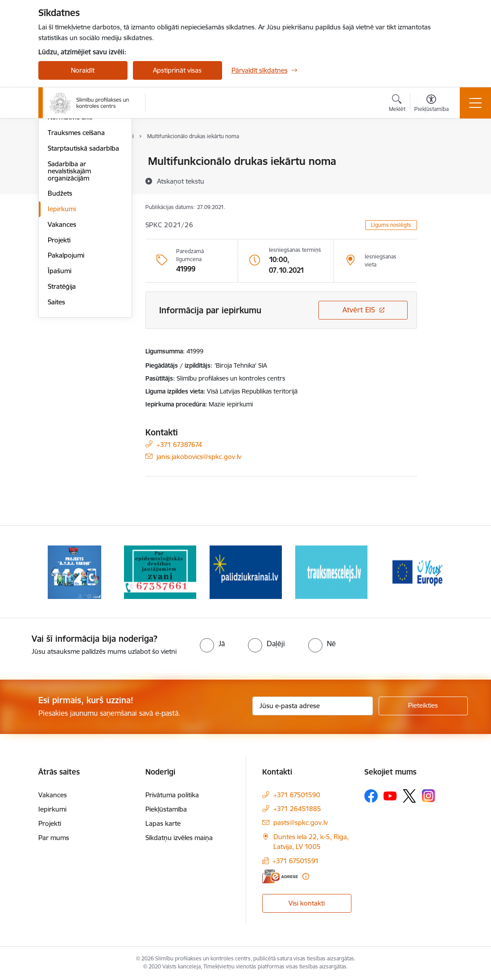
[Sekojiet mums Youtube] (390, 795)
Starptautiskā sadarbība (83, 255)
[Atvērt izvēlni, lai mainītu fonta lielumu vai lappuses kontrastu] (431, 104)
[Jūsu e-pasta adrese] (313, 706)
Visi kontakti (307, 903)
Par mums (54, 838)
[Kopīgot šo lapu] (440, 180)
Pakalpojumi (66, 362)
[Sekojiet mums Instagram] (429, 796)
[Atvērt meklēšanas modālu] (397, 104)
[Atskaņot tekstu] (181, 181)
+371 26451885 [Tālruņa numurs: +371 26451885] (297, 809)
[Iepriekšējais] (53, 572)
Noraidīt (83, 70)
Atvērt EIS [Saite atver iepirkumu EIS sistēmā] (359, 310)
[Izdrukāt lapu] (440, 158)
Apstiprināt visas (177, 70)
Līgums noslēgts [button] (391, 225)
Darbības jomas (71, 193)
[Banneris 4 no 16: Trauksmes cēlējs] (331, 571)
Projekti (59, 346)
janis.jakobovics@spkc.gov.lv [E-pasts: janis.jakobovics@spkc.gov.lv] (199, 456)
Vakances (62, 331)
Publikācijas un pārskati (83, 208)
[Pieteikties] (423, 706)
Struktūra (62, 177)
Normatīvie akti (70, 224)
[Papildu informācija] (306, 876)
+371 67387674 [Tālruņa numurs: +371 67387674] (179, 444)
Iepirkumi (62, 315)
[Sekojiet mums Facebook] (371, 796)
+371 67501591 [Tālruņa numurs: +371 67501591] (296, 861)
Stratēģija (62, 393)
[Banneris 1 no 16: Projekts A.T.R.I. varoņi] (74, 571)
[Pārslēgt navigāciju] (475, 103)
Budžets (60, 300)
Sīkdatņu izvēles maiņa (179, 838)
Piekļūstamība (166, 809)
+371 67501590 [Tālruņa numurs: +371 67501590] (297, 795)
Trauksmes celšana (76, 239)
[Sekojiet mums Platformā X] (409, 796)
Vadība (58, 162)
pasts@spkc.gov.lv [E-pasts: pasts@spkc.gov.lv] (301, 822)
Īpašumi (60, 377)
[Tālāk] (438, 572)
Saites (56, 408)
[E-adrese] (280, 876)
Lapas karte (163, 823)
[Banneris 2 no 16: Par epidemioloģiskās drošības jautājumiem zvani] (160, 571)
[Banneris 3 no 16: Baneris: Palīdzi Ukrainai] (246, 571)
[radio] (212, 644)
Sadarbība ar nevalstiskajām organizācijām (69, 277)
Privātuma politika (172, 795)
